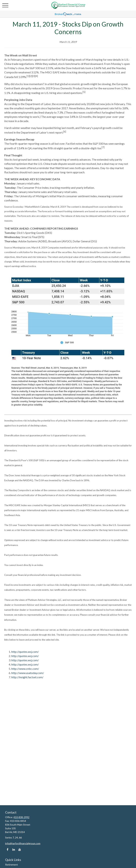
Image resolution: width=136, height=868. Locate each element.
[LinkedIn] (14, 849)
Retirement (12, 865)
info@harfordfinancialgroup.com (23, 843)
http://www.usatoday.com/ (28, 673)
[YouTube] (20, 849)
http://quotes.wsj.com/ (25, 652)
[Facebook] (8, 849)
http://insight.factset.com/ (27, 677)
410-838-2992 (21, 817)
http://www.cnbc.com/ (25, 669)
